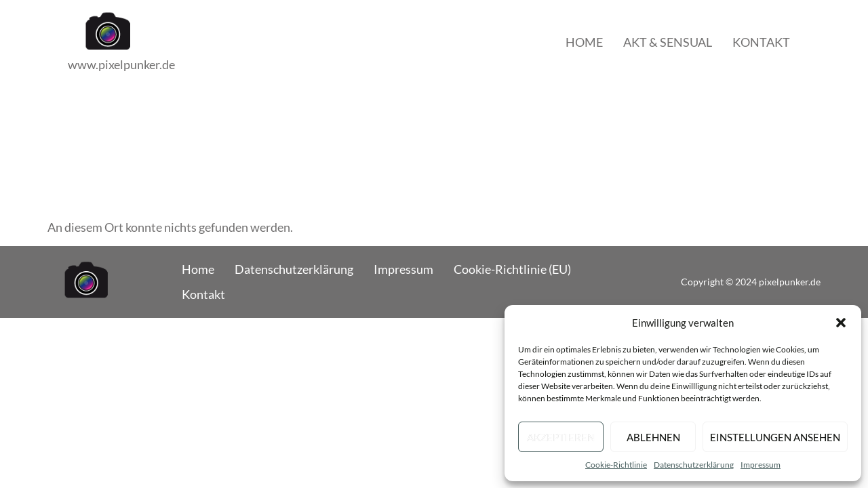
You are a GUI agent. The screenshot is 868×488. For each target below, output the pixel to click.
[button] (841, 323)
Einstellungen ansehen (775, 437)
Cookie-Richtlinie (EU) (512, 269)
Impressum (761, 465)
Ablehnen (653, 437)
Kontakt (761, 42)
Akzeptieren (561, 437)
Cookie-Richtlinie (616, 465)
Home (584, 42)
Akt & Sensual (668, 42)
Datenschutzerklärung (694, 465)
